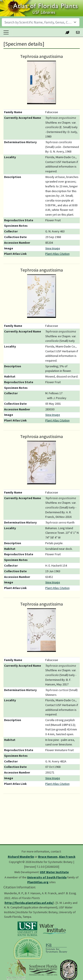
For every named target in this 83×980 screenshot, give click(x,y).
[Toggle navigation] (6, 32)
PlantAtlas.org (38, 882)
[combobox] (41, 22)
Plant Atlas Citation (57, 254)
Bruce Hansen (48, 857)
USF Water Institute (54, 872)
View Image (53, 248)
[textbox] (38, 22)
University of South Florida (47, 877)
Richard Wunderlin (21, 857)
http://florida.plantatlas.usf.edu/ (29, 903)
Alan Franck (67, 857)
